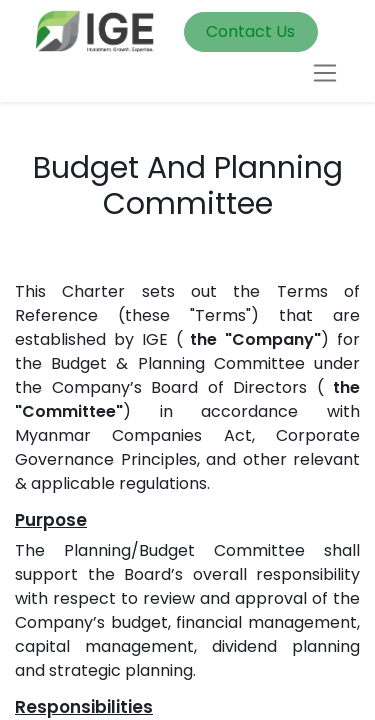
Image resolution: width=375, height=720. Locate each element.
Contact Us (250, 31)
